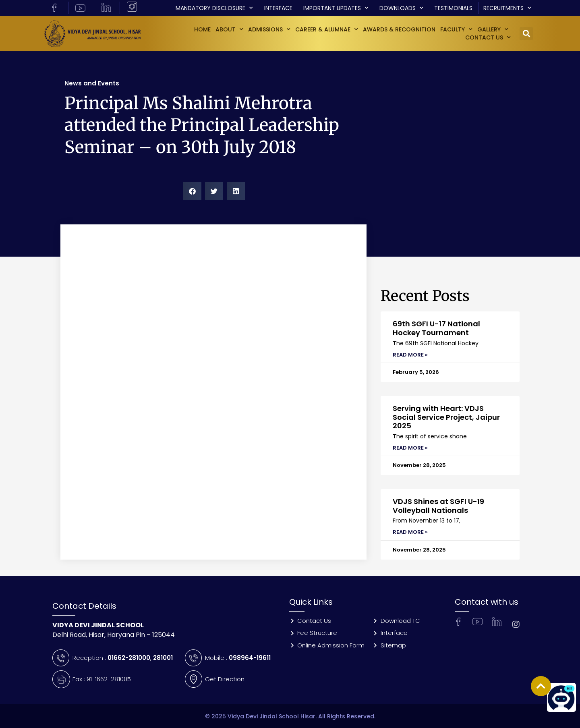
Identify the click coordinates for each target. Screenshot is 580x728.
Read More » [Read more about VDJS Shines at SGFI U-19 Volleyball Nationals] (410, 532)
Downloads (401, 8)
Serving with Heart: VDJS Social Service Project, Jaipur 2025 (446, 417)
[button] (526, 34)
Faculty (456, 29)
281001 (163, 658)
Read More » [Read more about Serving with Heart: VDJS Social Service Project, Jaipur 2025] (410, 448)
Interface (278, 8)
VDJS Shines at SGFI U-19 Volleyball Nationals (438, 506)
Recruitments (507, 8)
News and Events (92, 83)
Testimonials (453, 8)
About (229, 29)
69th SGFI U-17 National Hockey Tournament (436, 328)
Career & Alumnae (327, 29)
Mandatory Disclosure (214, 8)
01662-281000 (129, 658)
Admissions (269, 29)
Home (202, 29)
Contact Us (488, 37)
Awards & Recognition (399, 29)
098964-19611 (250, 658)
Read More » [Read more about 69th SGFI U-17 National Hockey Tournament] (410, 355)
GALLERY (493, 29)
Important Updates (336, 8)
